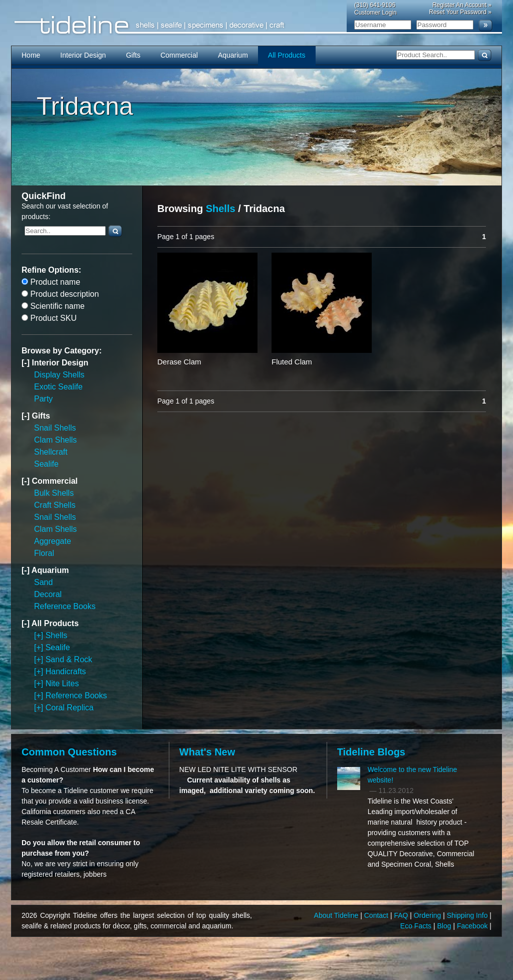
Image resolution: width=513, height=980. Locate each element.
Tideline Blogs (371, 752)
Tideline (256, 25)
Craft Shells (55, 505)
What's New (207, 752)
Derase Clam (179, 362)
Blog (445, 926)
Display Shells (59, 375)
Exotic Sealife (58, 387)
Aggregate (53, 541)
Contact (377, 915)
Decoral (48, 594)
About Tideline (337, 915)
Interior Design (83, 55)
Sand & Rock (69, 659)
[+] (40, 635)
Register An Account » (462, 5)
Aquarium (233, 55)
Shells (57, 635)
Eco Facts (417, 926)
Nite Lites (62, 683)
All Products (287, 55)
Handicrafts (66, 671)
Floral (44, 553)
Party (43, 399)
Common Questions (69, 752)
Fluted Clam (292, 362)
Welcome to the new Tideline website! (413, 775)
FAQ (402, 915)
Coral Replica (70, 708)
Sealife (46, 464)
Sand (43, 582)
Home (31, 55)
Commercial (179, 55)
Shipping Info (468, 915)
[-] (27, 363)
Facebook (473, 926)
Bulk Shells (54, 493)
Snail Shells (55, 428)
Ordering (428, 915)
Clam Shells (55, 440)
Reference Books (65, 606)
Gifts (133, 55)
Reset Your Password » (460, 12)
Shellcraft (51, 452)
